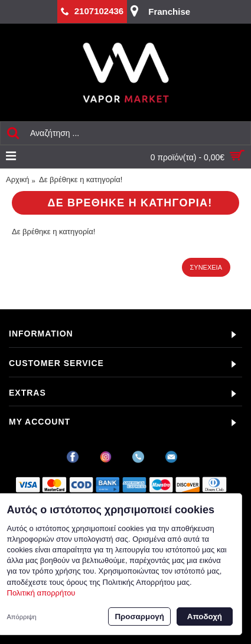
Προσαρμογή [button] (139, 617)
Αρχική (18, 179)
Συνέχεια (206, 267)
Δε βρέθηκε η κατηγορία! (81, 179)
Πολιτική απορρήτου (41, 593)
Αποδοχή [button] (205, 617)
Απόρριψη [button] (22, 617)
